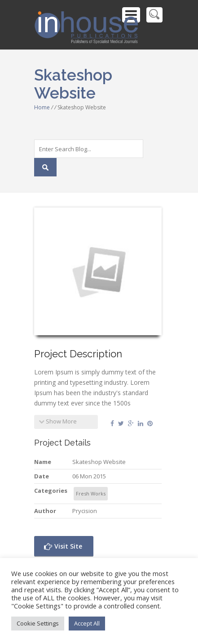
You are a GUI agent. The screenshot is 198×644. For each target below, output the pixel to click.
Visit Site (63, 546)
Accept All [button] (87, 623)
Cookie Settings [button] (38, 623)
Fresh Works (91, 493)
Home (42, 107)
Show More (58, 421)
